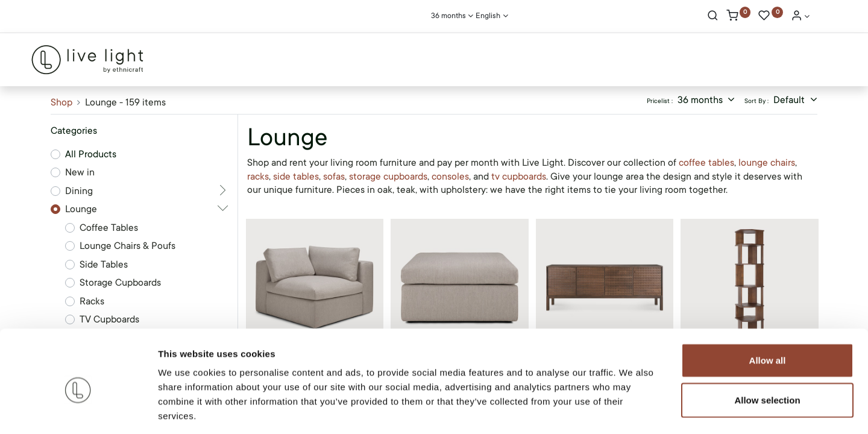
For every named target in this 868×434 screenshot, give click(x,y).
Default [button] (790, 100)
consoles (450, 177)
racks (258, 177)
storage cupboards (388, 177)
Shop (61, 102)
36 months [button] (701, 100)
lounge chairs (767, 163)
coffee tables (706, 163)
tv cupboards (519, 177)
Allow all (768, 306)
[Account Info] (800, 17)
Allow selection (767, 346)
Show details (633, 410)
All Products (91, 154)
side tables (296, 177)
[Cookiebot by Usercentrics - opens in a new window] (78, 410)
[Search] (713, 17)
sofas (334, 177)
